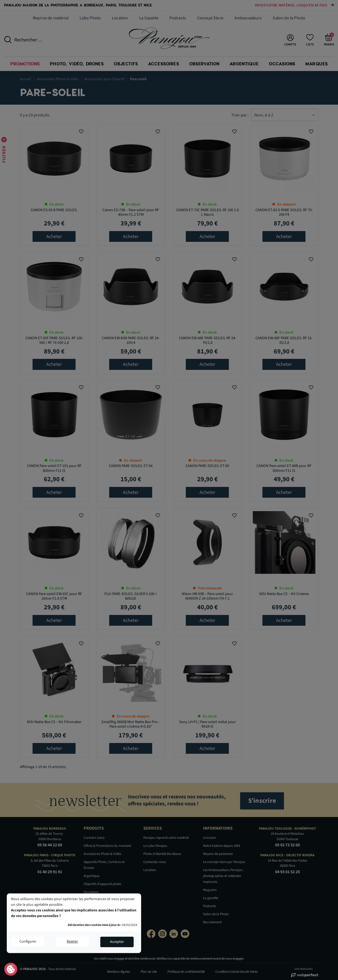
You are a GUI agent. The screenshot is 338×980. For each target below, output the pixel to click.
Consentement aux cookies (11, 970)
